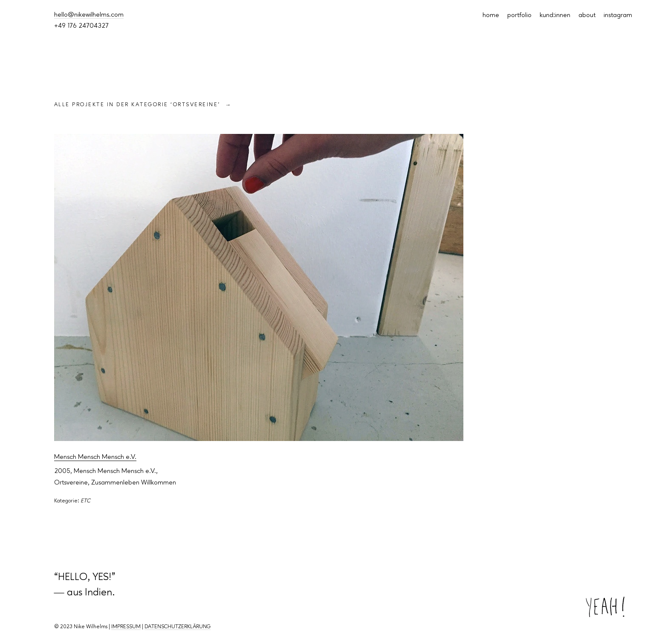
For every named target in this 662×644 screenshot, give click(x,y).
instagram (618, 15)
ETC (85, 501)
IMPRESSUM (126, 627)
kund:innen (555, 15)
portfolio (519, 15)
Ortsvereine (71, 483)
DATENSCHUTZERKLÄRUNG (178, 627)
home (491, 15)
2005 (62, 471)
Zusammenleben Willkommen (134, 483)
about (587, 15)
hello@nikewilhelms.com (89, 15)
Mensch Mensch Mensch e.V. (95, 457)
